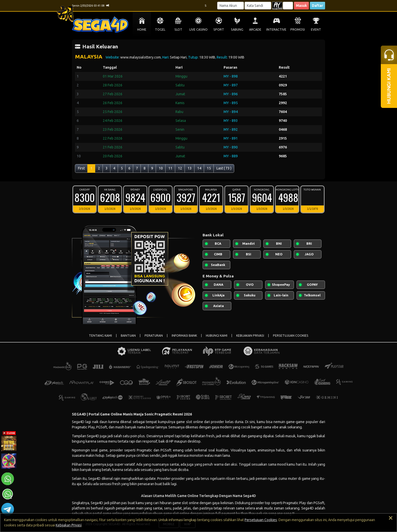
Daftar (317, 6)
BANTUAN (128, 336)
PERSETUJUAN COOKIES (291, 336)
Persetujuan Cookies (261, 520)
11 (170, 168)
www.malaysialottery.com (141, 57)
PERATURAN (154, 336)
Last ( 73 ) (224, 168)
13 (190, 168)
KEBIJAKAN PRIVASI (250, 336)
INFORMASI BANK (184, 336)
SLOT (178, 30)
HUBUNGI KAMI (217, 336)
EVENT (316, 30)
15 (209, 168)
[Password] (258, 6)
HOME (142, 30)
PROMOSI (298, 30)
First (81, 168)
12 (180, 168)
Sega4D (94, 479)
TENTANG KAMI (100, 336)
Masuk (301, 6)
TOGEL (160, 30)
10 (161, 168)
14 (199, 168)
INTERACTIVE (276, 30)
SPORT (219, 30)
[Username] (231, 6)
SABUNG (237, 30)
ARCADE (255, 30)
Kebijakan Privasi (69, 525)
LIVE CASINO (198, 30)
